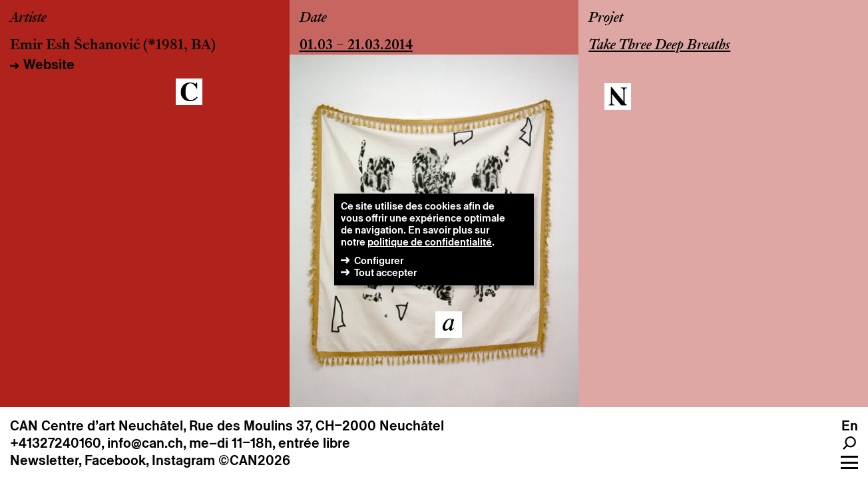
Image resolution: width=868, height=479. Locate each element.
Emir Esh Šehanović (75, 46)
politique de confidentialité (430, 242)
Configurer (379, 260)
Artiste (28, 19)
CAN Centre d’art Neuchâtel (97, 426)
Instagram (183, 460)
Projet (606, 19)
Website (49, 65)
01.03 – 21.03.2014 (356, 46)
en (850, 426)
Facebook (115, 460)
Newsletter (44, 460)
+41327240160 (56, 443)
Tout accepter (385, 272)
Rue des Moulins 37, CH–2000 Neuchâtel (317, 426)
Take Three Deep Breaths (659, 46)
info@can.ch (145, 443)
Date (313, 19)
